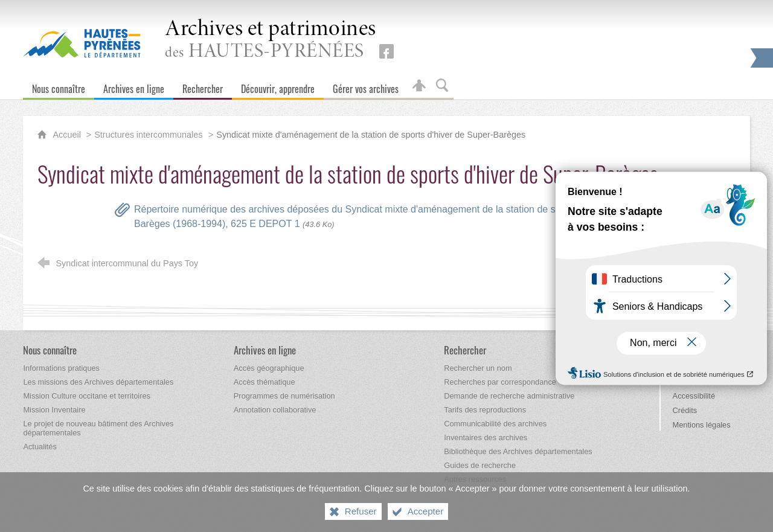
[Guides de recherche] (480, 465)
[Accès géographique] (269, 368)
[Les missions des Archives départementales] (98, 382)
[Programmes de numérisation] (284, 396)
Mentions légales (702, 425)
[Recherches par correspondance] (500, 382)
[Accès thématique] (265, 382)
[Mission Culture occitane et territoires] (87, 396)
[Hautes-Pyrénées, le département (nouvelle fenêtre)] (82, 43)
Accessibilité (694, 396)
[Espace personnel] (419, 86)
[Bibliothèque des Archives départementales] (518, 451)
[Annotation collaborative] (275, 410)
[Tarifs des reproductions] (485, 410)
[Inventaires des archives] (486, 437)
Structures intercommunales (148, 135)
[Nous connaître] (59, 86)
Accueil (68, 135)
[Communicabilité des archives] (495, 424)
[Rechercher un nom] (478, 368)
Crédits (685, 410)
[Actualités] (40, 447)
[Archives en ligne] (134, 86)
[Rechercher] (203, 86)
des (271, 40)
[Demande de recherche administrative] (509, 396)
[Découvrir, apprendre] (278, 86)
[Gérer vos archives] (366, 86)
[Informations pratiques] (61, 368)
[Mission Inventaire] (54, 410)
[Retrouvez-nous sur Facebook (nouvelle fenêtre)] (386, 51)
